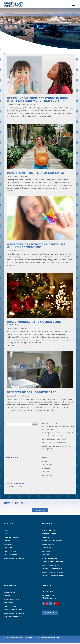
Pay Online (50, 614)
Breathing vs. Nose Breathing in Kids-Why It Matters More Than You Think (38, 101)
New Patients (9, 604)
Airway (10, 106)
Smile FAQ (8, 542)
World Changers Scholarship (14, 560)
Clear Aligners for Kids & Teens (53, 563)
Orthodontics (19, 106)
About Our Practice (11, 539)
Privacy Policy (55, 639)
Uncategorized (47, 477)
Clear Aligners (47, 466)
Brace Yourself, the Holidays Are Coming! (34, 325)
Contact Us (40, 512)
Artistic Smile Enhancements (52, 542)
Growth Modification (49, 560)
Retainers (45, 556)
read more (11, 120)
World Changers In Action (13, 611)
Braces (10, 252)
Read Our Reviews (10, 556)
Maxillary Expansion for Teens (52, 574)
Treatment (31, 106)
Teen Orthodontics (49, 532)
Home (6, 532)
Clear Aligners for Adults (51, 567)
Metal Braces (47, 553)
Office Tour (8, 549)
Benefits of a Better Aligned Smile (35, 174)
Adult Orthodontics (49, 535)
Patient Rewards (10, 553)
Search (35, 426)
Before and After (10, 594)
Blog (6, 535)
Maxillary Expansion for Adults (53, 577)
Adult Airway (46, 539)
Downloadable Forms (12, 601)
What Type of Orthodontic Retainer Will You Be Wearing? (36, 247)
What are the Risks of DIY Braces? (54, 444)
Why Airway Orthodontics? (13, 618)
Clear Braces (46, 549)
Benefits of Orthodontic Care (32, 394)
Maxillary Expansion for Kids (52, 570)
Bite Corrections (48, 546)
